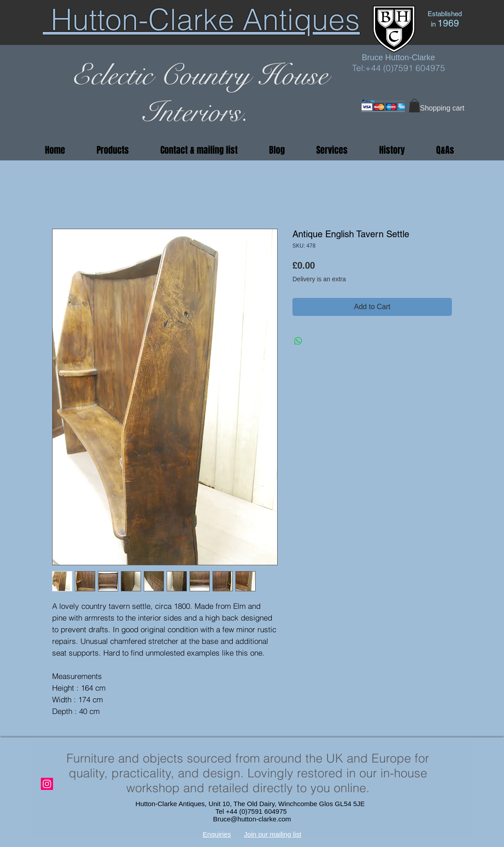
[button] (414, 106)
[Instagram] (47, 784)
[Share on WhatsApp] (298, 341)
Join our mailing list (273, 834)
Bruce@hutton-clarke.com (252, 819)
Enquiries (217, 834)
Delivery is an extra (319, 279)
